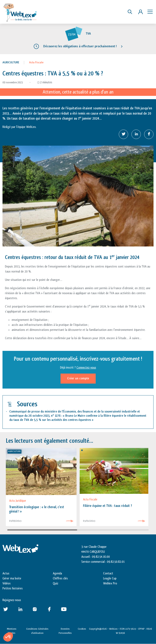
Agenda (57, 573)
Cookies (82, 629)
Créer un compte (78, 378)
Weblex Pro (110, 583)
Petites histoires (13, 588)
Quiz (56, 583)
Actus (6, 573)
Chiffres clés (60, 578)
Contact (108, 573)
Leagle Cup (110, 578)
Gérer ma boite (12, 578)
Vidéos (7, 583)
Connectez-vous (86, 368)
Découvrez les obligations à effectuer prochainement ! (80, 46)
